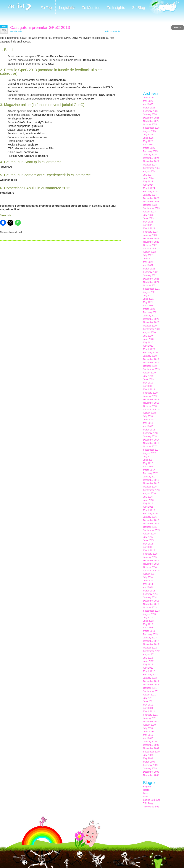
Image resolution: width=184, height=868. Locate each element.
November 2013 (151, 604)
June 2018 (148, 420)
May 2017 (148, 463)
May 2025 (148, 141)
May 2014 (148, 584)
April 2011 (148, 708)
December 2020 (151, 319)
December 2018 (151, 400)
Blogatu (147, 787)
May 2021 (148, 302)
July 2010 (148, 728)
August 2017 (149, 453)
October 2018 (150, 406)
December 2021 (151, 279)
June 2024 (148, 178)
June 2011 (148, 701)
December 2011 (151, 681)
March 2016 (149, 510)
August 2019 (149, 373)
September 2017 (151, 450)
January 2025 (150, 155)
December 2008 (151, 772)
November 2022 (151, 242)
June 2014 (148, 581)
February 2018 (150, 433)
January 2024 (150, 195)
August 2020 (149, 332)
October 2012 (150, 648)
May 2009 (148, 758)
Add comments (112, 31)
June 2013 (148, 621)
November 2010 (151, 722)
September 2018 (151, 410)
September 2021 (151, 289)
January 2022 (150, 275)
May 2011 (148, 705)
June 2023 (148, 218)
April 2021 (148, 306)
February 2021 (150, 312)
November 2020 (151, 322)
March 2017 (149, 470)
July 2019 (148, 376)
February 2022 (150, 272)
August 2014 (149, 574)
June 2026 (148, 98)
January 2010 (150, 742)
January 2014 (150, 597)
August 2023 (149, 212)
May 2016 (148, 504)
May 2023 (148, 222)
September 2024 (151, 168)
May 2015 (148, 544)
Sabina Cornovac (152, 800)
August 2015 (149, 534)
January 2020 (150, 356)
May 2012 (148, 665)
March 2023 (149, 228)
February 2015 (150, 554)
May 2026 (148, 101)
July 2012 (148, 658)
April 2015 (148, 547)
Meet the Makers (164, 7)
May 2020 (148, 343)
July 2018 (148, 416)
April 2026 (148, 104)
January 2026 (150, 114)
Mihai (146, 797)
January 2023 (150, 235)
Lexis (146, 793)
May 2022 (148, 262)
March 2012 (149, 671)
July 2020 (148, 336)
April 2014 (148, 587)
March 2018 (149, 430)
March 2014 (149, 591)
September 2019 (151, 369)
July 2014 (148, 577)
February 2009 (150, 765)
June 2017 (148, 460)
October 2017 (150, 446)
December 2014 (151, 561)
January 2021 (150, 316)
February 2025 (150, 151)
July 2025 (148, 135)
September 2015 (151, 530)
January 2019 (150, 396)
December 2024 (151, 158)
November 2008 (151, 775)
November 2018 (151, 403)
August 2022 (149, 252)
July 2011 (148, 698)
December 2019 (151, 359)
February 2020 (150, 353)
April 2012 (148, 668)
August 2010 (149, 725)
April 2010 (148, 738)
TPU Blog (148, 803)
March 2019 (149, 389)
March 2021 (149, 309)
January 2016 (150, 517)
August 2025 (149, 131)
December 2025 (151, 118)
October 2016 (150, 487)
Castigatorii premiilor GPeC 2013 (40, 27)
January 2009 (150, 768)
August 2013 (149, 614)
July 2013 (148, 618)
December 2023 (151, 198)
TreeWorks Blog (151, 807)
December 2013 (151, 601)
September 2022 (151, 249)
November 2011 (151, 685)
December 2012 (151, 641)
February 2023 (150, 232)
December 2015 (151, 520)
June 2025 (148, 138)
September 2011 (151, 691)
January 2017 (150, 477)
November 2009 (151, 748)
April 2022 (148, 265)
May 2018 (148, 423)
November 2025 (151, 121)
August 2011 (149, 695)
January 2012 (150, 678)
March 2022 (149, 269)
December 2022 (151, 239)
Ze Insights (116, 8)
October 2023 (150, 205)
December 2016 (151, 480)
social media (16, 31)
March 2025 (149, 148)
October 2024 (150, 165)
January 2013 (150, 638)
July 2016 (148, 497)
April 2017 (148, 467)
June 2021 (148, 299)
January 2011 (150, 718)
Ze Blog (139, 8)
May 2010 (148, 735)
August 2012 (149, 654)
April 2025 (148, 145)
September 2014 (151, 571)
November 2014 (151, 564)
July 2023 (148, 215)
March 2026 (149, 108)
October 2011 (150, 688)
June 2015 (148, 540)
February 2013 (150, 634)
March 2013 (149, 631)
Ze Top (46, 8)
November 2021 (151, 282)
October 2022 (150, 245)
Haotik (146, 790)
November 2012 (151, 644)
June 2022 (148, 259)
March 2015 (149, 550)
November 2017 (151, 443)
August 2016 (149, 493)
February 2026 (150, 111)
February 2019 (150, 393)
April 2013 (148, 628)
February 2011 (150, 715)
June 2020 (148, 339)
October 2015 (150, 527)
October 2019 (150, 366)
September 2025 (151, 128)
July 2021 (148, 296)
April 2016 (148, 507)
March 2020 (149, 349)
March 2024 (149, 188)
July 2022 (148, 255)
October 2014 (150, 567)
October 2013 (150, 607)
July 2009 (148, 755)
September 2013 (151, 611)
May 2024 (148, 182)
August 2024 (149, 171)
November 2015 (151, 524)
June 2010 (148, 732)
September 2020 (151, 329)
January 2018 (150, 436)
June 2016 (148, 500)
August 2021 (149, 292)
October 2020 (150, 326)
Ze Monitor (91, 8)
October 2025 (150, 124)
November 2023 (151, 202)
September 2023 (151, 208)
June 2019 (148, 379)
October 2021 (150, 285)
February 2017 (150, 473)
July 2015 (148, 537)
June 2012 (148, 661)
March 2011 (149, 711)
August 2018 (149, 413)
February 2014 (150, 594)
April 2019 (148, 386)
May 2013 (148, 624)
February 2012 (150, 675)
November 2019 (151, 363)
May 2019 (148, 383)
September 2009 (151, 752)
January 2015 (150, 557)
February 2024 (150, 192)
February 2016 (150, 514)
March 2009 (149, 762)
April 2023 (148, 225)
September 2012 (151, 651)
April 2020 (148, 346)
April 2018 (148, 426)
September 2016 (151, 490)
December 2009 (151, 745)
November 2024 (151, 161)
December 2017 (151, 440)
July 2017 (148, 457)
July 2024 (148, 175)
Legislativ (67, 8)
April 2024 (148, 185)
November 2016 (151, 483)
